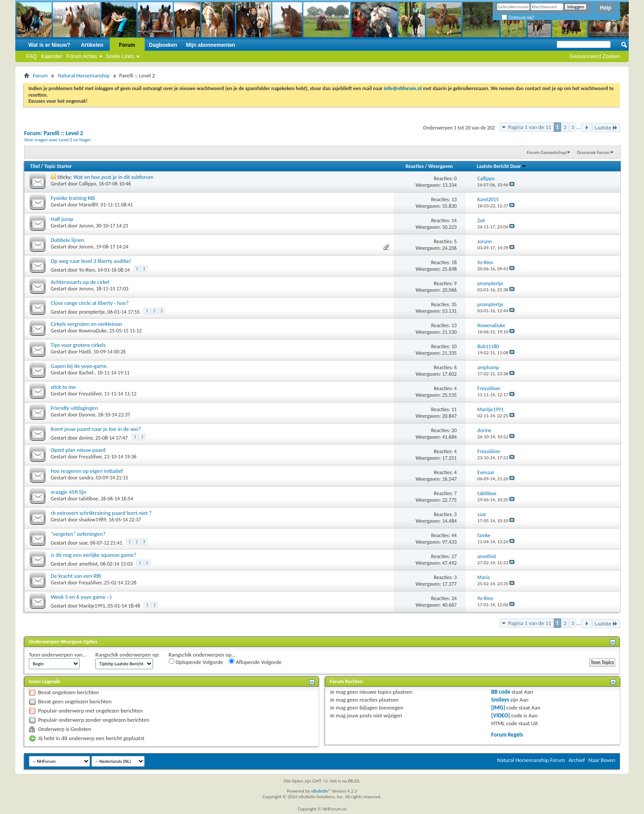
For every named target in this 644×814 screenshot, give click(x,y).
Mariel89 (89, 205)
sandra (86, 478)
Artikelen (92, 45)
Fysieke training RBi (73, 198)
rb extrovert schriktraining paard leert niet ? (101, 513)
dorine (86, 438)
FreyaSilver (91, 394)
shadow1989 (93, 520)
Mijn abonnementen (211, 45)
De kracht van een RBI (76, 576)
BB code (501, 692)
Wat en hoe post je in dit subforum (113, 177)
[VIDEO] (501, 715)
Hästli (85, 352)
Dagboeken (163, 45)
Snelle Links (120, 56)
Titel (35, 166)
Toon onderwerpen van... (58, 655)
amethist (89, 564)
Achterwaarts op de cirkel (80, 282)
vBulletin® (321, 791)
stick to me (63, 387)
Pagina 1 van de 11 (529, 127)
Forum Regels (507, 735)
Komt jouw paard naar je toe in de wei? (96, 429)
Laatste (606, 128)
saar (83, 543)
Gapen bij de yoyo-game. (79, 366)
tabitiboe (89, 499)
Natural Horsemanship (84, 75)
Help (606, 8)
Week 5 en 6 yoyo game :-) (81, 597)
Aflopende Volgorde (255, 662)
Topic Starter (58, 166)
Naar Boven (602, 760)
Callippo (88, 184)
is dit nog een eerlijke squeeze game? (94, 555)
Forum (127, 45)
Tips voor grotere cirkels (78, 345)
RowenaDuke (93, 331)
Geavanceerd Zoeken (595, 56)
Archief (577, 760)
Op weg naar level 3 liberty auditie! (91, 261)
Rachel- (87, 373)
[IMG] (498, 707)
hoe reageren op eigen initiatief (87, 471)
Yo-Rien (87, 270)
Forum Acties (82, 56)
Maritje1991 (92, 606)
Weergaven (441, 166)
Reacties (415, 166)
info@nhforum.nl (403, 88)
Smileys (500, 700)
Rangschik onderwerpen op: (127, 655)
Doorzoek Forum (593, 152)
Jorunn (86, 226)
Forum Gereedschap (547, 152)
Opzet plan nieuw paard (78, 450)
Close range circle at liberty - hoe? (90, 303)
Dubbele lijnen (68, 240)
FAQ (31, 56)
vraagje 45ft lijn (68, 492)
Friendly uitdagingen (74, 408)
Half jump (62, 219)
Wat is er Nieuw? (49, 45)
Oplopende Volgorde (196, 662)
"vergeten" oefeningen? (78, 534)
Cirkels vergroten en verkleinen (86, 324)
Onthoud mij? (518, 18)
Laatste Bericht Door (501, 166)
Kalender (52, 56)
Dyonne (87, 415)
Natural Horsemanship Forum (531, 760)
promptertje (92, 312)
